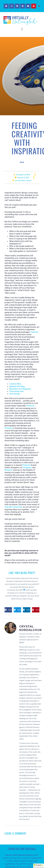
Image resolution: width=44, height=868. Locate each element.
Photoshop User (16, 391)
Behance (8, 470)
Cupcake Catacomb (13, 507)
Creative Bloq (15, 384)
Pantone (34, 332)
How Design (15, 394)
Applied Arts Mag (17, 386)
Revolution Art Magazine (20, 389)
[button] (22, 29)
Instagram (27, 467)
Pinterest (30, 406)
